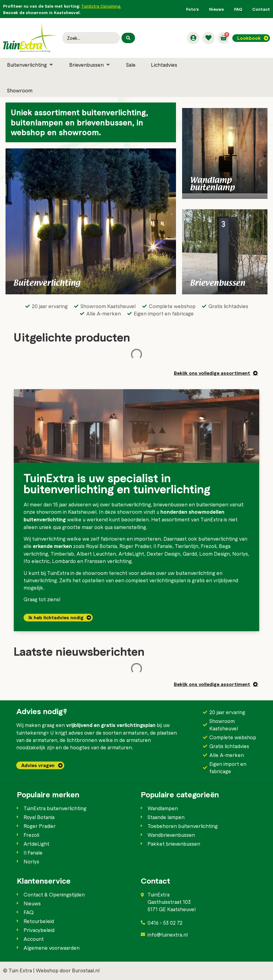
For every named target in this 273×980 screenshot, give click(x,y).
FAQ (238, 9)
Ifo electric (37, 561)
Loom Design (215, 553)
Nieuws (217, 9)
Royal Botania (101, 546)
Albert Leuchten (96, 553)
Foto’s (193, 9)
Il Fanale (163, 546)
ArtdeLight (131, 553)
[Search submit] (128, 38)
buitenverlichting (131, 504)
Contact (261, 9)
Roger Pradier (135, 546)
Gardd (190, 553)
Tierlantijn (187, 546)
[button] (30, 65)
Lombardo (64, 561)
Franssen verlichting (108, 561)
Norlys (240, 553)
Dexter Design (163, 553)
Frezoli (209, 546)
